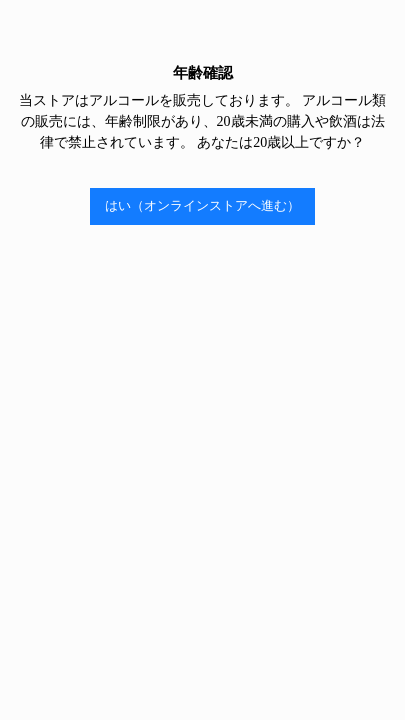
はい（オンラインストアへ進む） (202, 206)
